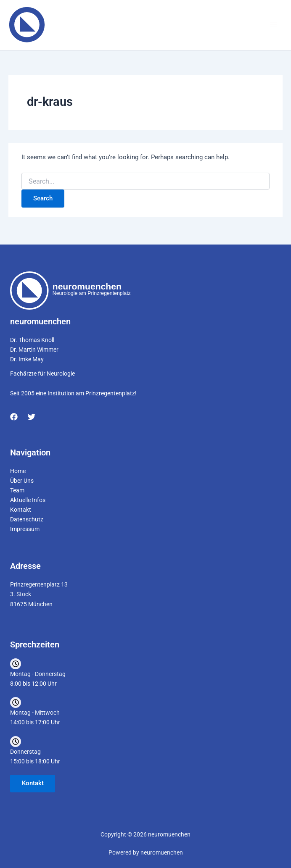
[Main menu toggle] (274, 26)
